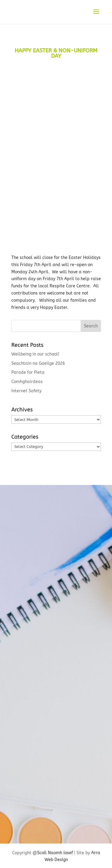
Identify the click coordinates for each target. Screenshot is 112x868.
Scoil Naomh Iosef (55, 853)
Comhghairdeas (27, 382)
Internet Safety (26, 391)
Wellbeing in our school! (35, 354)
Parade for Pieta (28, 372)
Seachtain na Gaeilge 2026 (38, 363)
